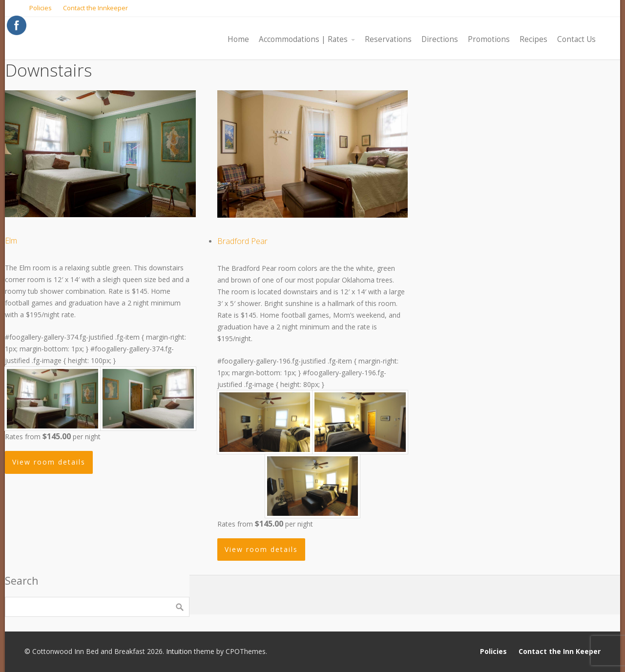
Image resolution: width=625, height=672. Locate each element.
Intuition (179, 651)
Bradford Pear (242, 241)
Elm (11, 241)
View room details (49, 462)
